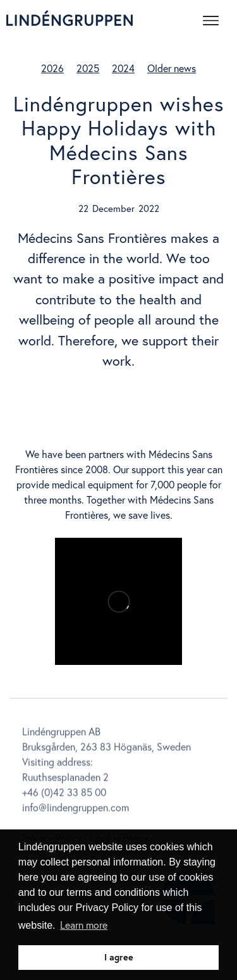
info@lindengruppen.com (76, 809)
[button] (215, 18)
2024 (123, 68)
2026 (52, 68)
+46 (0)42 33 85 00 (64, 794)
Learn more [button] (84, 925)
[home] (70, 18)
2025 (88, 68)
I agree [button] (119, 957)
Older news (172, 68)
